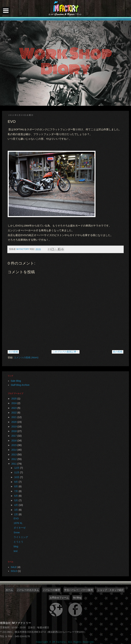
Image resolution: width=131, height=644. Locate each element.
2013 (14, 455)
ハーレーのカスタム (28, 590)
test (16, 551)
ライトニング (21, 537)
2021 (14, 417)
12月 (17, 468)
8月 (17, 486)
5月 (17, 500)
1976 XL (18, 523)
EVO (16, 518)
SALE (14, 567)
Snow (17, 532)
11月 (17, 472)
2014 (14, 450)
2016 (14, 441)
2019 (14, 427)
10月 (17, 477)
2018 (14, 431)
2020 (14, 422)
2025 (14, 399)
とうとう (18, 542)
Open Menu (6, 11)
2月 (17, 514)
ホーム (9, 590)
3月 (17, 510)
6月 (17, 496)
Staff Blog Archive (20, 385)
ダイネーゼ (20, 528)
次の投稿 (13, 352)
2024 (14, 403)
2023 (14, 408)
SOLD (14, 571)
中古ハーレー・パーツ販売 (79, 590)
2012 (14, 459)
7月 (17, 491)
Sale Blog (16, 381)
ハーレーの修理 (52, 590)
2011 (14, 464)
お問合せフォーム (59, 598)
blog (16, 546)
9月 (17, 482)
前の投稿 (118, 352)
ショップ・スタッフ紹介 (111, 590)
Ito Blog (77, 598)
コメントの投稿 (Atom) (26, 357)
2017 (14, 436)
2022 (14, 413)
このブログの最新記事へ (65, 352)
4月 (17, 505)
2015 (14, 445)
